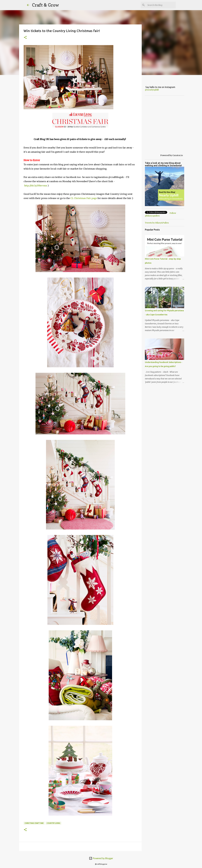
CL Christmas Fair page (84, 198)
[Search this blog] (161, 5)
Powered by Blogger (101, 858)
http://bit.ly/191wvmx (35, 186)
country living (53, 823)
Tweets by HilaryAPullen (157, 223)
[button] (25, 38)
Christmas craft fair (34, 823)
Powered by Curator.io (172, 155)
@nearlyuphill (152, 90)
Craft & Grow (45, 5)
